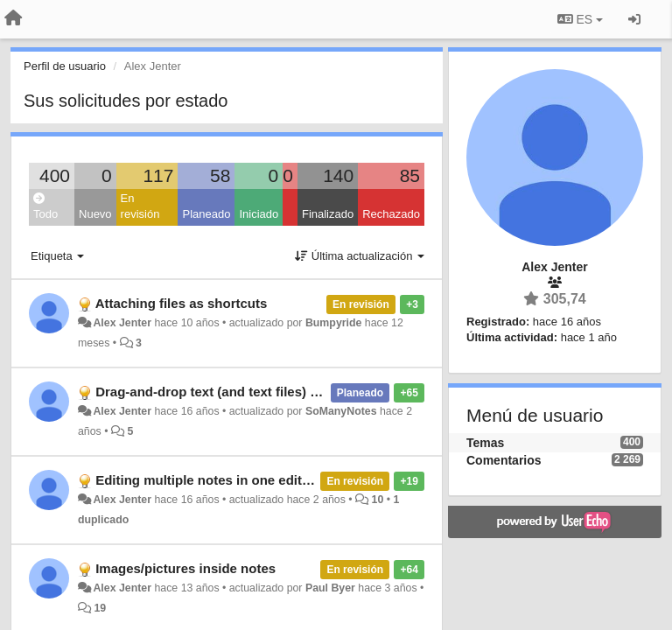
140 (338, 175)
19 (100, 608)
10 (378, 500)
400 (55, 175)
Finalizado (328, 214)
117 (158, 175)
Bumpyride (333, 323)
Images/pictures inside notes (185, 568)
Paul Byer (330, 588)
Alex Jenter (122, 323)
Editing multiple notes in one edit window (224, 480)
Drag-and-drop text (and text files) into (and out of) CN (264, 392)
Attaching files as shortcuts (182, 303)
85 (410, 175)
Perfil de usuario (65, 66)
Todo (45, 207)
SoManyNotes (341, 411)
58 (220, 175)
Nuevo (95, 214)
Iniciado (259, 214)
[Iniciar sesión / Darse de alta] (634, 19)
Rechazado (391, 214)
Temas (485, 443)
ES (580, 19)
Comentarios (504, 460)
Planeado (206, 214)
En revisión (140, 206)
